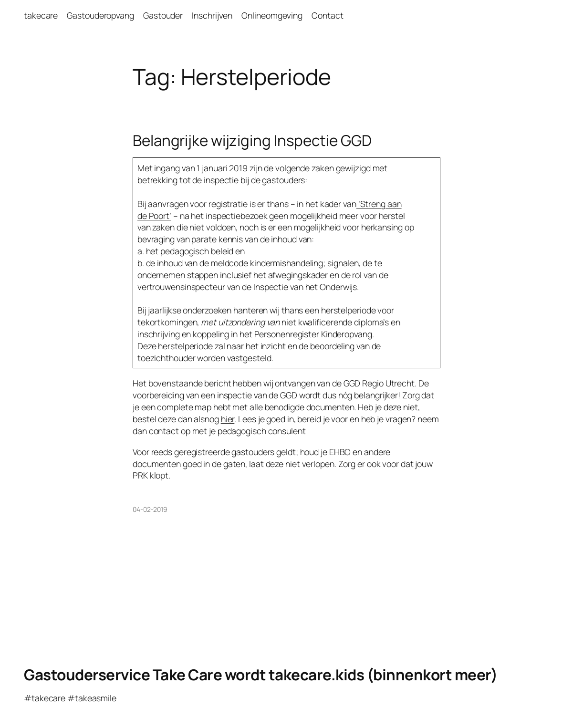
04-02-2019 (150, 509)
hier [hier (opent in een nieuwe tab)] (228, 419)
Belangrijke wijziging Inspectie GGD (252, 140)
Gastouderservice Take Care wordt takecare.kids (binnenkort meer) (260, 674)
